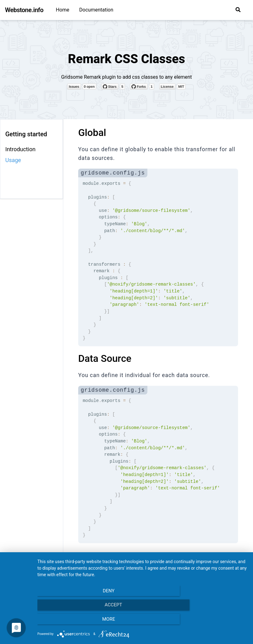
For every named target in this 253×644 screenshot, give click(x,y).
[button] (238, 10)
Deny (69, 623)
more (215, 623)
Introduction (20, 149)
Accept (142, 623)
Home (62, 10)
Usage (13, 160)
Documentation (96, 10)
